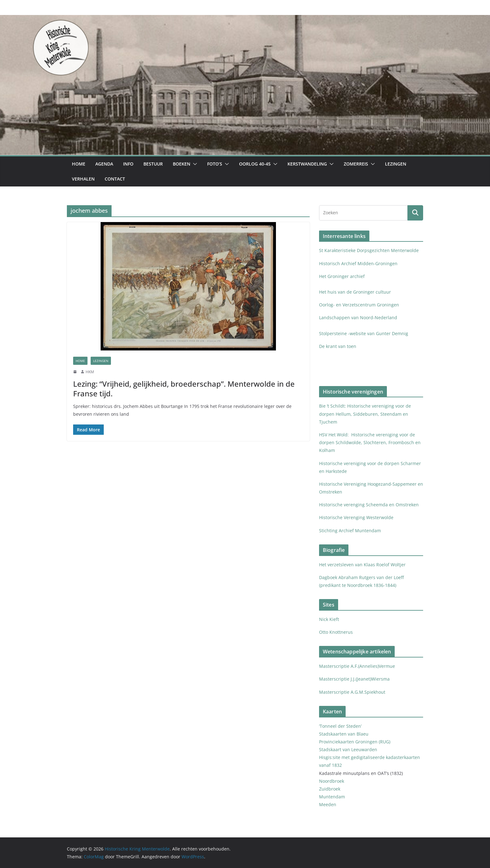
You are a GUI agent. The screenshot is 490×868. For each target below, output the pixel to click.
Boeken (182, 164)
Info (128, 164)
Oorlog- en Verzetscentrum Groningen (359, 305)
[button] (194, 164)
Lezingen (396, 164)
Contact (115, 179)
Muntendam (332, 797)
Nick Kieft (329, 619)
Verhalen (83, 179)
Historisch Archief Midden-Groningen (359, 263)
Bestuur (153, 164)
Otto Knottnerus (336, 632)
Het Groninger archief (342, 276)
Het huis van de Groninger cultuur (355, 292)
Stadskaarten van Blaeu (344, 734)
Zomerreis (356, 164)
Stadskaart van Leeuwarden (348, 749)
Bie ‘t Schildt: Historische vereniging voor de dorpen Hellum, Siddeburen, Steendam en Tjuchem (365, 414)
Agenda (104, 164)
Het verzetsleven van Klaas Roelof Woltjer (362, 565)
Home (79, 164)
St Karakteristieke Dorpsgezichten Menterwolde (370, 250)
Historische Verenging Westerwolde (356, 517)
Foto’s (215, 164)
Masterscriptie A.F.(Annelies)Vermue (357, 666)
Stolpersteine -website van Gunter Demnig (364, 333)
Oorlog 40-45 (255, 164)
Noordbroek (332, 781)
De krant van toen (338, 346)
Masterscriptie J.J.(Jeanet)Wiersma (354, 679)
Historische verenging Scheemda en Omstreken (369, 505)
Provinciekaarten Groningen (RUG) (355, 742)
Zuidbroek (330, 789)
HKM (90, 372)
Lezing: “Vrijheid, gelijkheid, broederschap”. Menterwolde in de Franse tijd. (184, 389)
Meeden (328, 804)
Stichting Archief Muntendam (350, 531)
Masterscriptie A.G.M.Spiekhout (352, 692)
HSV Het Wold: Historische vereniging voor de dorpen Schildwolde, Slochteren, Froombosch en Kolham (370, 442)
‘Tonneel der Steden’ (340, 726)
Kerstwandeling (307, 164)
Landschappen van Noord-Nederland (358, 317)
